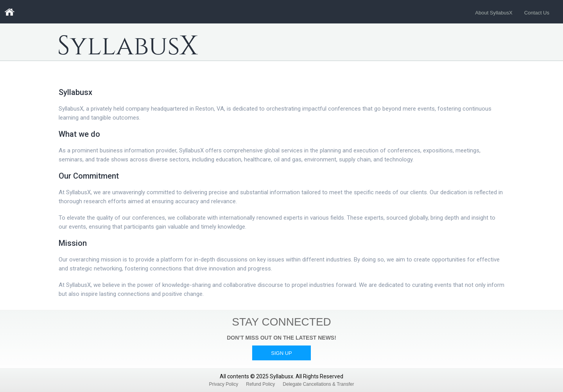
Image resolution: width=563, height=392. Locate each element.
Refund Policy (260, 384)
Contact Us (537, 13)
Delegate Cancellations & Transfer (318, 384)
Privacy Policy (224, 384)
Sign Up (281, 353)
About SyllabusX (494, 13)
